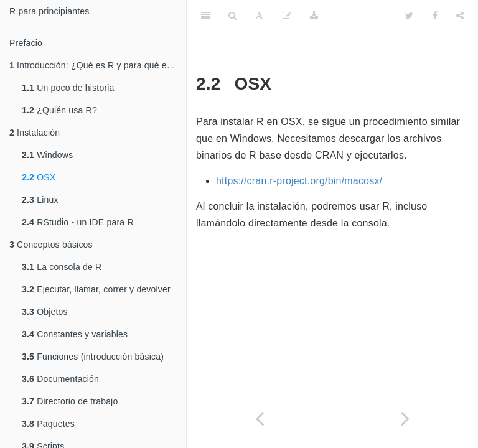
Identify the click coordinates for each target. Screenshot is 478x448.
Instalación (35, 133)
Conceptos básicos (51, 245)
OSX (39, 177)
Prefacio (26, 43)
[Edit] (287, 16)
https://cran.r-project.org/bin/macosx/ (299, 181)
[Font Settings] (259, 16)
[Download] (314, 16)
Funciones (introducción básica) (93, 357)
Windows (47, 155)
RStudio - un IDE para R (78, 222)
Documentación (60, 379)
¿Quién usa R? (59, 110)
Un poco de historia (68, 88)
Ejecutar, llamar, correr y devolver (96, 289)
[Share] (460, 16)
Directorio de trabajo (70, 401)
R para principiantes (49, 11)
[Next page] (405, 418)
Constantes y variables (75, 334)
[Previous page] (260, 418)
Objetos (45, 312)
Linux (40, 200)
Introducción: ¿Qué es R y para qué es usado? (98, 65)
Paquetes (48, 424)
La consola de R (62, 267)
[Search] (232, 16)
